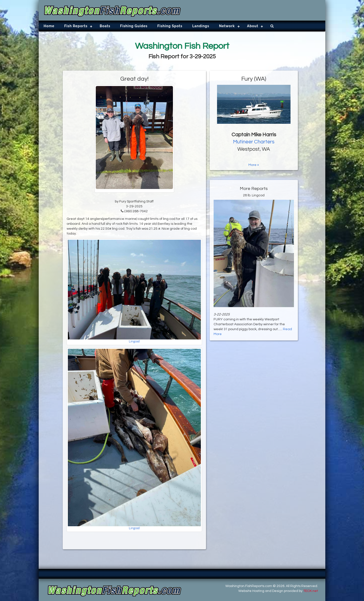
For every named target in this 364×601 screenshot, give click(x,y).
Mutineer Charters (254, 142)
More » (254, 165)
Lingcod (134, 342)
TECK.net (311, 591)
